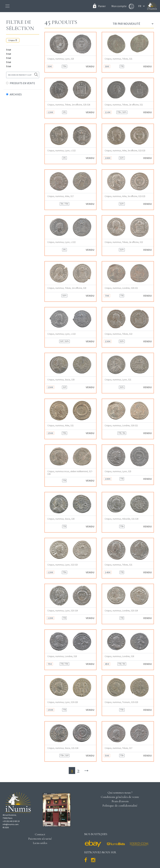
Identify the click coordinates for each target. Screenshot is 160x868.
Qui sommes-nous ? (120, 793)
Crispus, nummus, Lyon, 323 (61, 59)
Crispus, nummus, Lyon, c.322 (61, 151)
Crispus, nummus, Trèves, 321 (118, 59)
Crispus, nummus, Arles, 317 (60, 196)
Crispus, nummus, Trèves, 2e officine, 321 (124, 105)
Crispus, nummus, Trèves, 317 (118, 748)
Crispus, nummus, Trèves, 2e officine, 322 (124, 242)
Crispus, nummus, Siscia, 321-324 (63, 748)
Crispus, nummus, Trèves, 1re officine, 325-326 (69, 105)
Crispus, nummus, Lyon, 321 (118, 380)
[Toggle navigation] (7, 6)
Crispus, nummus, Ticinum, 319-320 (121, 702)
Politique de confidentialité (120, 805)
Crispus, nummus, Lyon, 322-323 (63, 565)
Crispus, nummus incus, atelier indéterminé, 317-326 (70, 473)
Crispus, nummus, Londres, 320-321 (121, 288)
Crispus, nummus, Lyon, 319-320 (63, 702)
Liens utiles (40, 843)
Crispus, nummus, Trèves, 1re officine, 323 (67, 288)
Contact (40, 834)
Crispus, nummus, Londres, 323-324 (121, 611)
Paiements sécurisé (40, 839)
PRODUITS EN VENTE (22, 83)
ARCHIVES (16, 94)
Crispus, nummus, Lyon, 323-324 (63, 611)
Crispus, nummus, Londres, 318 (62, 656)
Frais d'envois (120, 801)
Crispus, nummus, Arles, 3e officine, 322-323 (125, 151)
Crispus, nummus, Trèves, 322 (118, 334)
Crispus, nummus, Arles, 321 (60, 426)
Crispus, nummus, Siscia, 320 (61, 380)
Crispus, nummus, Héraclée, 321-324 (121, 519)
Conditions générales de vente (120, 797)
